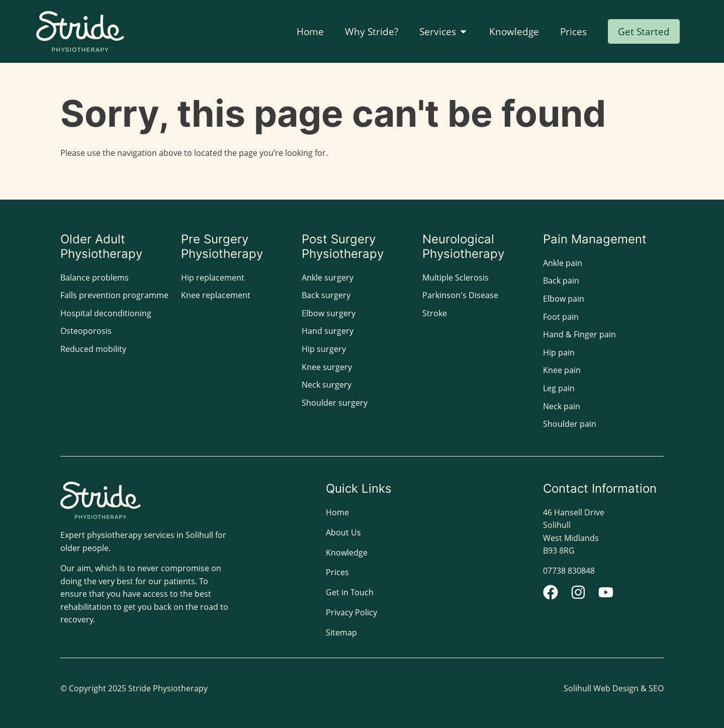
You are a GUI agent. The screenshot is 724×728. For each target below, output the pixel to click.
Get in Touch (350, 592)
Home (337, 512)
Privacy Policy (351, 612)
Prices (337, 572)
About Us (343, 532)
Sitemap (341, 632)
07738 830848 (569, 571)
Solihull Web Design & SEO (614, 688)
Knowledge (347, 553)
